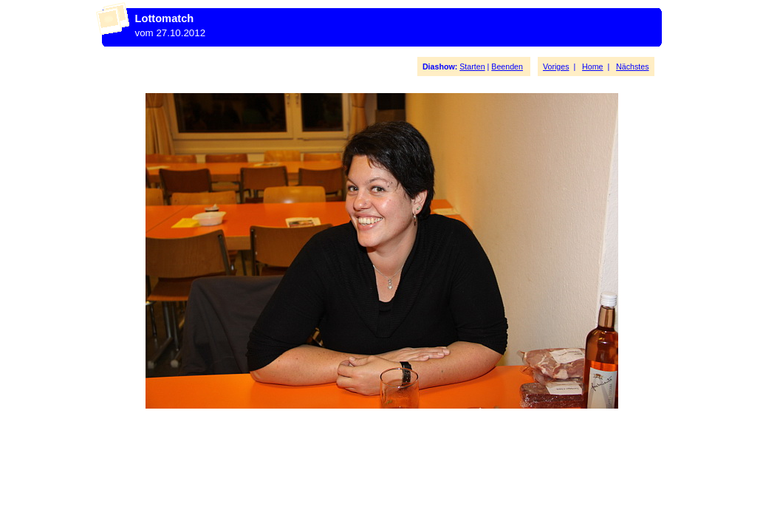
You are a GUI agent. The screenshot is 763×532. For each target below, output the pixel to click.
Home (592, 66)
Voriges (556, 66)
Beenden (507, 66)
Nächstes (632, 66)
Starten (472, 66)
